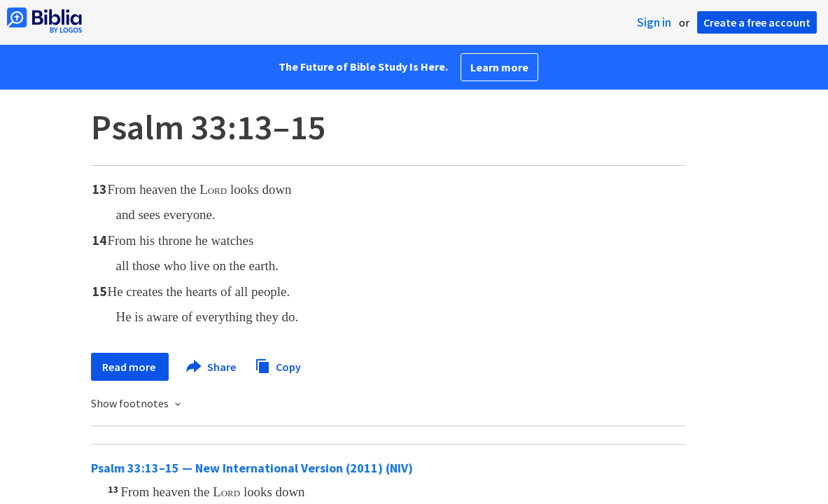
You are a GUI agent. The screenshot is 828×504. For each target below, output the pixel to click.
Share (212, 367)
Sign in (654, 22)
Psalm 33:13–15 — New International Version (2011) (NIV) (252, 468)
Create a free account (757, 22)
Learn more (499, 67)
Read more (130, 367)
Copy (278, 365)
